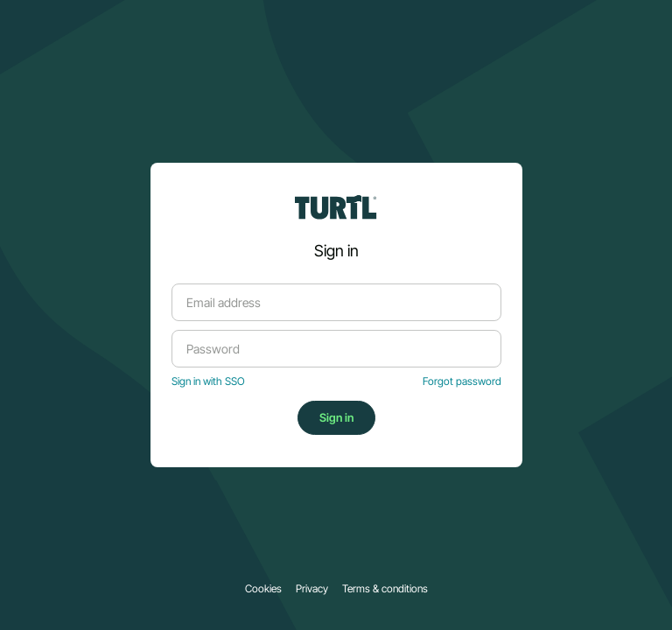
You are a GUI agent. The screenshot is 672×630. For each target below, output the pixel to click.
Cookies (263, 589)
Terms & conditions (385, 589)
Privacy (312, 589)
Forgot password (462, 381)
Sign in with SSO (208, 381)
